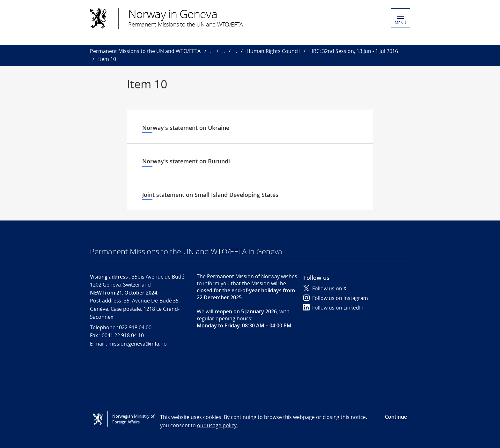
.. (211, 51)
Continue (396, 417)
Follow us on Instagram (336, 298)
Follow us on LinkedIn (333, 308)
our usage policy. (217, 425)
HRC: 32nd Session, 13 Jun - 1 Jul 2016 (354, 51)
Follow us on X (325, 288)
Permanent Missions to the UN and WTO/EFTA (145, 51)
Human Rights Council (273, 51)
